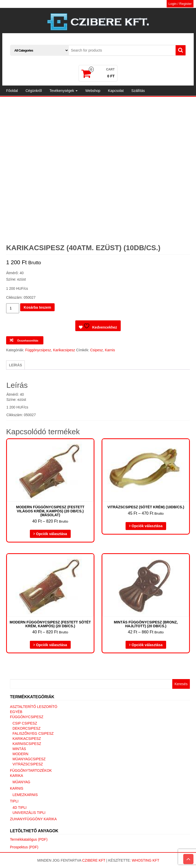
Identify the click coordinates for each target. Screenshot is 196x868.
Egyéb (16, 712)
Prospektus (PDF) (24, 847)
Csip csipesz (25, 723)
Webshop (93, 91)
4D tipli (20, 807)
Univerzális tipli (29, 813)
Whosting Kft (146, 860)
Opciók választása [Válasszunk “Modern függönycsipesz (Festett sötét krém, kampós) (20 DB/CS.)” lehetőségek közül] (51, 645)
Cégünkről (34, 91)
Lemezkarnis (25, 795)
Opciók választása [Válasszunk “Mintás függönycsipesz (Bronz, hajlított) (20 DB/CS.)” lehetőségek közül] (147, 645)
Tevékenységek (64, 91)
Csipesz (96, 350)
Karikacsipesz (64, 350)
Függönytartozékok (31, 770)
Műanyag (21, 782)
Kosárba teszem (37, 307)
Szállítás (138, 91)
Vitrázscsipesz (28, 764)
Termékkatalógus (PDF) (29, 839)
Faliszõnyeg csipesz (33, 733)
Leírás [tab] (15, 365)
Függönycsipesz (38, 350)
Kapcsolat (116, 91)
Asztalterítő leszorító (34, 707)
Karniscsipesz (27, 744)
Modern (20, 754)
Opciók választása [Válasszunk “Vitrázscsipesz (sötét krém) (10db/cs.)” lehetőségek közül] (147, 526)
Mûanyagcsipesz (29, 759)
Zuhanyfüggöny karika (33, 819)
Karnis (110, 350)
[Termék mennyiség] (13, 308)
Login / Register (180, 4)
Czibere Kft (94, 860)
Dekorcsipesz (27, 728)
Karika (16, 776)
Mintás (19, 749)
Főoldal (12, 91)
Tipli (14, 801)
